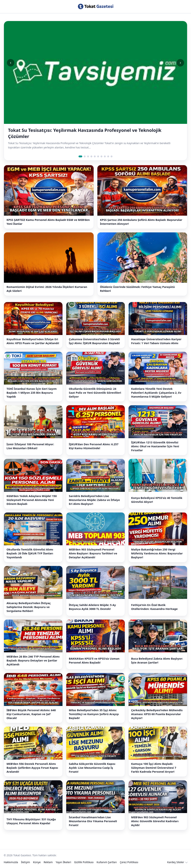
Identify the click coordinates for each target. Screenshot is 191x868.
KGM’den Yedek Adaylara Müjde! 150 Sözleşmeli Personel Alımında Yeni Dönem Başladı (32, 500)
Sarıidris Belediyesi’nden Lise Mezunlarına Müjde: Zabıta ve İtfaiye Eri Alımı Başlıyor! (94, 500)
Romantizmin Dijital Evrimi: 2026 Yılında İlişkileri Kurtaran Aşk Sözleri (47, 289)
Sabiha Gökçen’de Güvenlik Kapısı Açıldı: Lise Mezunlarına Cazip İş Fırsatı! (92, 768)
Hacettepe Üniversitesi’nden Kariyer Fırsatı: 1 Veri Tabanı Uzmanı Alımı (156, 341)
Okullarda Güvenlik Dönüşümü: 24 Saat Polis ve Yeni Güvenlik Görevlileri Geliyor (95, 393)
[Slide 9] (108, 156)
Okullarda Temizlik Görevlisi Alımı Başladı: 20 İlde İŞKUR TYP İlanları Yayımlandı (30, 553)
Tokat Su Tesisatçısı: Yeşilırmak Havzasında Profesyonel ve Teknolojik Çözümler (85, 133)
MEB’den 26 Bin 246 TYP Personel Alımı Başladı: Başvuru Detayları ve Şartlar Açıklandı (33, 660)
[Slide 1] (80, 156)
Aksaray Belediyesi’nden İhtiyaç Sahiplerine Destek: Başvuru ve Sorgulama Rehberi (29, 607)
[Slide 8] (105, 156)
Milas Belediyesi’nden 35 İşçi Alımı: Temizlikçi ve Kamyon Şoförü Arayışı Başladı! (94, 714)
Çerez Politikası (129, 862)
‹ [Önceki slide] (11, 63)
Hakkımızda (11, 862)
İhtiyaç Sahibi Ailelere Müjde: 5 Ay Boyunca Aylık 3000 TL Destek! (92, 607)
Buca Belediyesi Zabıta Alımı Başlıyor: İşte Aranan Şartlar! (157, 660)
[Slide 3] (88, 156)
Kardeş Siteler (176, 862)
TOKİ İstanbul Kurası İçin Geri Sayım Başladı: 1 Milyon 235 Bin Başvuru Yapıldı (32, 393)
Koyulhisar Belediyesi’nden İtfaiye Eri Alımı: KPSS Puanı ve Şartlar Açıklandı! (33, 341)
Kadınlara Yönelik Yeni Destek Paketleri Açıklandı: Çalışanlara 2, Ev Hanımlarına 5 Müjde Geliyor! (156, 393)
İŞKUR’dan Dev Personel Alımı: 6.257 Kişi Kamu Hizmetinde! (94, 446)
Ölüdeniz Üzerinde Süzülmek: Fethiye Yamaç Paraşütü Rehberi (137, 289)
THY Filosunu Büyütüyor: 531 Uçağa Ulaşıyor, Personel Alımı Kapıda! (31, 821)
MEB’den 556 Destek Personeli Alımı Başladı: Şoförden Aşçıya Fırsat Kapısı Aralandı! (32, 768)
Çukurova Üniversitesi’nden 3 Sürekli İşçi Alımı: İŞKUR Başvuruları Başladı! (94, 341)
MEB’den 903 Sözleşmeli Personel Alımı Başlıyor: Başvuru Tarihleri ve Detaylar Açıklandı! (93, 553)
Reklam (48, 862)
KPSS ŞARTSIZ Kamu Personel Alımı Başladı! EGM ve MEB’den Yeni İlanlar (48, 222)
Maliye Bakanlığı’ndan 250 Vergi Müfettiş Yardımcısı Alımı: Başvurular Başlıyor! (157, 553)
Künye (37, 862)
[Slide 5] (95, 156)
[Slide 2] (85, 156)
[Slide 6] (98, 156)
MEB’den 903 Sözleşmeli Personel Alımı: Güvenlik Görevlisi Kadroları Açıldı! (155, 821)
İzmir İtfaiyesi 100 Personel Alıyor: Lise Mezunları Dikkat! (30, 446)
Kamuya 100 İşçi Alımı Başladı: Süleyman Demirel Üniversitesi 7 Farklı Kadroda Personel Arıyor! (154, 768)
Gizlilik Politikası (84, 862)
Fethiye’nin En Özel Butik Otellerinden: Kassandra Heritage (154, 607)
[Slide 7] (101, 156)
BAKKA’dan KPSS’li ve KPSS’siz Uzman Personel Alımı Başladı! (94, 660)
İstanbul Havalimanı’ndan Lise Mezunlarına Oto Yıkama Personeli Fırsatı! (93, 821)
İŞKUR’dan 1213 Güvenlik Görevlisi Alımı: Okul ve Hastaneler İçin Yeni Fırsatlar (155, 446)
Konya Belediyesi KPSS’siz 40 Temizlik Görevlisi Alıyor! (157, 500)
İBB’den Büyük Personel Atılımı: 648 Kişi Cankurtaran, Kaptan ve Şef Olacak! (31, 714)
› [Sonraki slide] (180, 63)
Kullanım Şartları (107, 862)
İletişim (26, 862)
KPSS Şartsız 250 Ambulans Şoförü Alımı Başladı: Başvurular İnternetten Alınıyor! (141, 222)
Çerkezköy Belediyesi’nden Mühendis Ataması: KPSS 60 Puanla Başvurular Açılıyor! (157, 714)
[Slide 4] (91, 156)
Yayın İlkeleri (64, 862)
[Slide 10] (112, 156)
